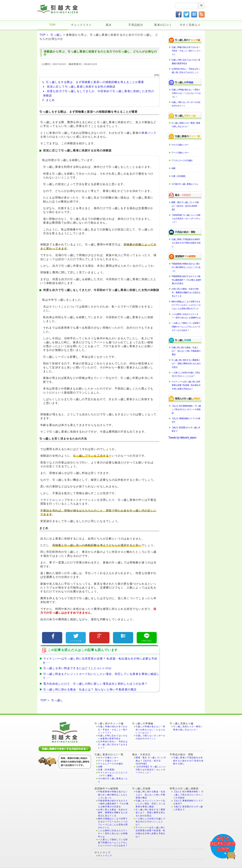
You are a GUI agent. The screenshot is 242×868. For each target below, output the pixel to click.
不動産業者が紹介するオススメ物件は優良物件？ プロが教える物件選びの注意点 (186, 280)
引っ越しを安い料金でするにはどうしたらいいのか (77, 668)
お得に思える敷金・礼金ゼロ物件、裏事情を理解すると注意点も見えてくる (186, 292)
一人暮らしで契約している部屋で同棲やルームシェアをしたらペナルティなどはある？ (186, 327)
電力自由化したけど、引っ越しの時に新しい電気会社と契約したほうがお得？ (94, 684)
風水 (109, 25)
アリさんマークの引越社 (182, 160)
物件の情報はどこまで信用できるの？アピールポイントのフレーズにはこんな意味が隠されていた (186, 305)
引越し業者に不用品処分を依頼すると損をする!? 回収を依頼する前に (186, 243)
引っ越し (56, 35)
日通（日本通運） (179, 176)
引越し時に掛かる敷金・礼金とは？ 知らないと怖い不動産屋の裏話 (186, 351)
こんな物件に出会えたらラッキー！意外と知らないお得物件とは (186, 316)
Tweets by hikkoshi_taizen (182, 438)
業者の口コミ (163, 25)
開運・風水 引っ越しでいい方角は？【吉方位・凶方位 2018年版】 (185, 206)
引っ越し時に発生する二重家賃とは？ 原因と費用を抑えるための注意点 (186, 364)
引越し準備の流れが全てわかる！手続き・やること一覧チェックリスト (186, 51)
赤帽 (173, 168)
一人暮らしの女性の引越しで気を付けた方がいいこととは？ (186, 374)
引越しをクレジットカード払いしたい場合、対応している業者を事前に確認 (150, 804)
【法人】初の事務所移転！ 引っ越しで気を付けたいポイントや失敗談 (186, 409)
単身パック (149, 133)
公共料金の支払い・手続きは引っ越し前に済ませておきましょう (186, 71)
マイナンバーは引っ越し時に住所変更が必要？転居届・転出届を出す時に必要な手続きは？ (186, 385)
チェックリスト (81, 25)
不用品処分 (136, 25)
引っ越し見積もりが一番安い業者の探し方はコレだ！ (186, 125)
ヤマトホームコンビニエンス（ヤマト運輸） (113, 774)
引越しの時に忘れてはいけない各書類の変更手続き (186, 62)
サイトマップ (105, 856)
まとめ (50, 100)
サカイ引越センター (180, 145)
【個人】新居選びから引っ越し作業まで (186, 429)
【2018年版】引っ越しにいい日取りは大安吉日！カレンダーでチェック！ (186, 219)
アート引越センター (180, 153)
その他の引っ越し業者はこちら (185, 184)
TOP (52, 25)
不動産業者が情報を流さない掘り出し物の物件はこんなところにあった (186, 267)
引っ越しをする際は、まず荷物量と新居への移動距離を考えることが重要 (95, 82)
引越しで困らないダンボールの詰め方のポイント (186, 104)
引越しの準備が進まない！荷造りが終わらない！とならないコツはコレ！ (186, 93)
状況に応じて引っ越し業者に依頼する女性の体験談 (81, 87)
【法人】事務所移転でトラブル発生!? (186, 420)
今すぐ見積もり (190, 25)
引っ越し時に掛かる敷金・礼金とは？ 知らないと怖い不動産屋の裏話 (89, 689)
